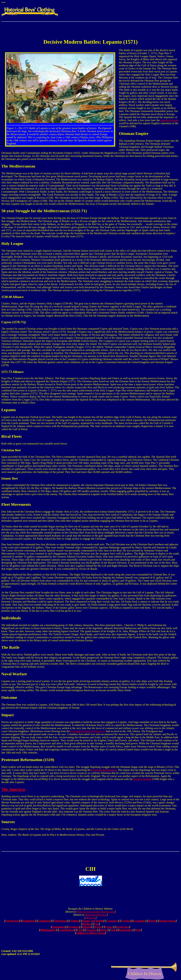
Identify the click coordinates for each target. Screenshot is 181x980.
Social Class (122, 927)
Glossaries (91, 930)
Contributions (67, 930)
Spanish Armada (169, 120)
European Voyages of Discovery (88, 731)
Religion (87, 927)
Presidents (74, 927)
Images (104, 930)
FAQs (80, 930)
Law (97, 924)
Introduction (12, 921)
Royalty (98, 927)
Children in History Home (91, 933)
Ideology (87, 924)
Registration (126, 930)
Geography (139, 921)
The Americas (13, 789)
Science (109, 927)
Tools (138, 930)
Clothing (74, 921)
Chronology (44, 921)
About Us (90, 918)
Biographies (29, 921)
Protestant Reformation (104, 770)
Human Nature (167, 921)
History (152, 921)
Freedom (126, 921)
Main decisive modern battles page (96, 912)
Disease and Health (93, 921)
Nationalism (59, 927)
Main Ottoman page (96, 915)
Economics (112, 921)
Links (113, 930)
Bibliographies (48, 930)
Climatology (60, 921)
